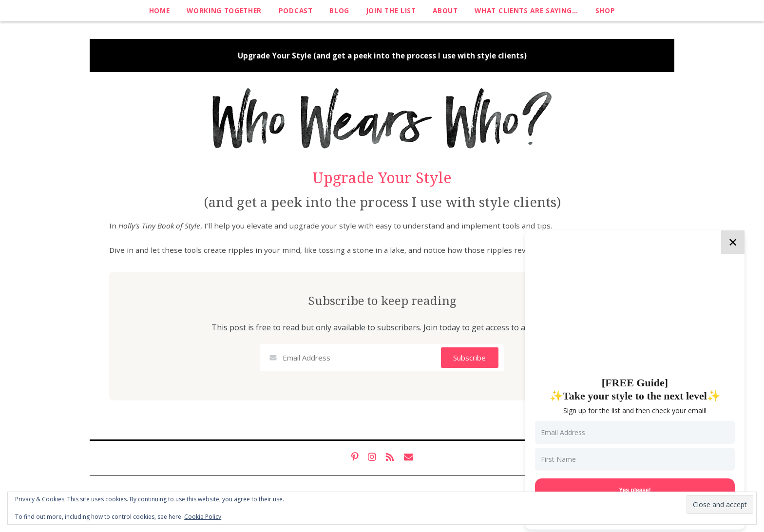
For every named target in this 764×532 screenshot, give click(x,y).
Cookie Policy (203, 517)
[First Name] (635, 459)
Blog (339, 10)
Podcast (296, 10)
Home (160, 10)
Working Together (224, 10)
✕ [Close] (733, 242)
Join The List (391, 10)
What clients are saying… (526, 10)
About (445, 10)
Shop (605, 10)
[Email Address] (635, 432)
